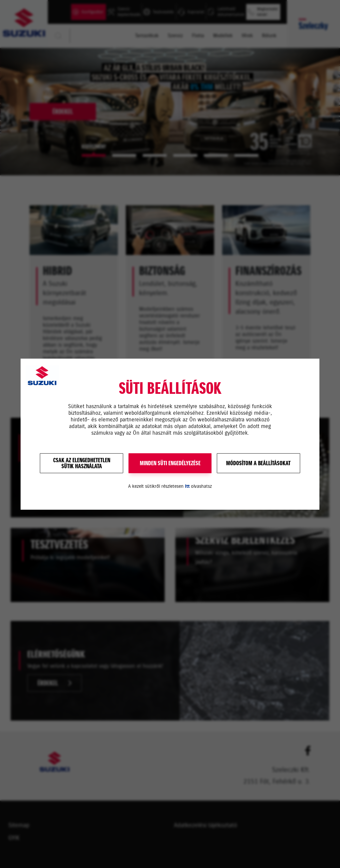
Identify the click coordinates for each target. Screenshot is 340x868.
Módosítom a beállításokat (258, 463)
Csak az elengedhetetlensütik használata (82, 463)
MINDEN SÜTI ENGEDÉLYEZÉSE (170, 463)
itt (187, 486)
